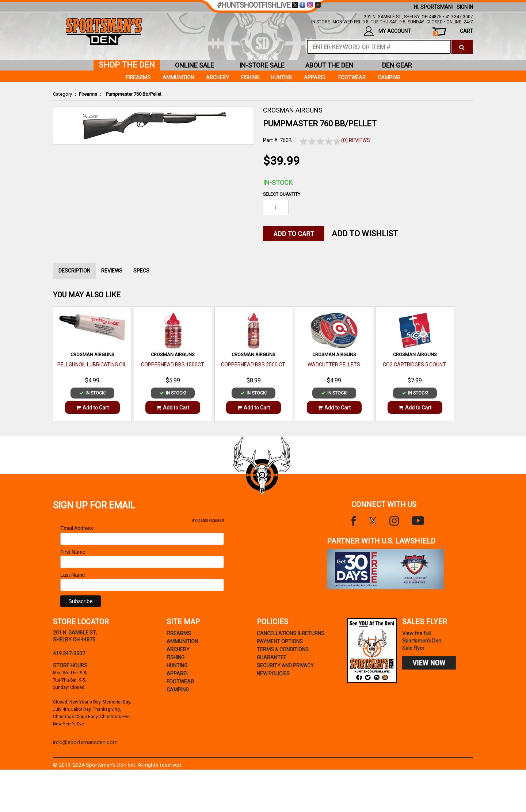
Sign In (465, 7)
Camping (389, 77)
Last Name (73, 575)
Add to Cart (92, 408)
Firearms (88, 94)
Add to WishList (365, 234)
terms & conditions (283, 649)
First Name (73, 552)
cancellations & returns (291, 633)
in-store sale (262, 65)
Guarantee (272, 657)
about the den (329, 65)
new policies (273, 674)
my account (387, 31)
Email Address (79, 528)
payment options (280, 641)
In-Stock (278, 182)
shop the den (127, 65)
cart (453, 32)
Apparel (315, 77)
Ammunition (178, 77)
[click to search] (462, 47)
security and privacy (285, 666)
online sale (195, 65)
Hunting (281, 77)
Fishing (250, 77)
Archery (218, 77)
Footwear (352, 77)
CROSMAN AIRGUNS (293, 110)
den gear (397, 65)
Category (62, 94)
